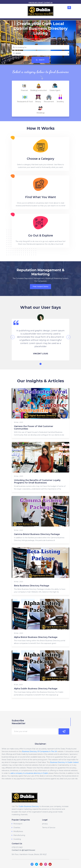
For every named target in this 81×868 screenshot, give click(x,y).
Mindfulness (18, 831)
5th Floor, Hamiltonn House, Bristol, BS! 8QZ (29, 854)
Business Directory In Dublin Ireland (64, 762)
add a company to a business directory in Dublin (29, 773)
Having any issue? (36, 2)
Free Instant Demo (40, 287)
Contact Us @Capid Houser (23, 850)
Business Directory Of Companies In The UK (39, 751)
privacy (45, 824)
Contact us (48, 2)
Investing (17, 839)
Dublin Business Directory (29, 806)
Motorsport (18, 824)
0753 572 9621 (17, 847)
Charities (17, 828)
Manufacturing (19, 835)
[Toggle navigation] (69, 8)
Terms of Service (49, 828)
